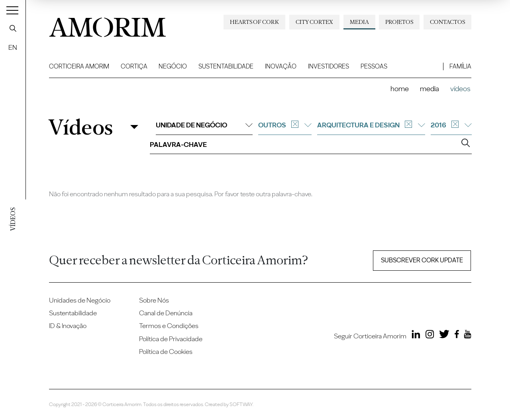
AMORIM (108, 25)
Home (400, 89)
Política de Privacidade (171, 339)
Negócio (173, 66)
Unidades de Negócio (80, 300)
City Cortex (314, 22)
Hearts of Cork (254, 22)
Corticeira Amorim (79, 66)
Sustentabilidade (226, 66)
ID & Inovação (68, 326)
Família (460, 66)
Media (359, 22)
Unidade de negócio (204, 125)
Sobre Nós (154, 300)
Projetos (399, 22)
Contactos (447, 22)
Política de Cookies (166, 352)
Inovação (281, 66)
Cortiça (134, 66)
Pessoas (374, 66)
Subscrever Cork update (422, 260)
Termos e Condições (169, 326)
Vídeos (80, 127)
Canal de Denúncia (166, 313)
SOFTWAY (241, 404)
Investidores (329, 66)
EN (13, 47)
